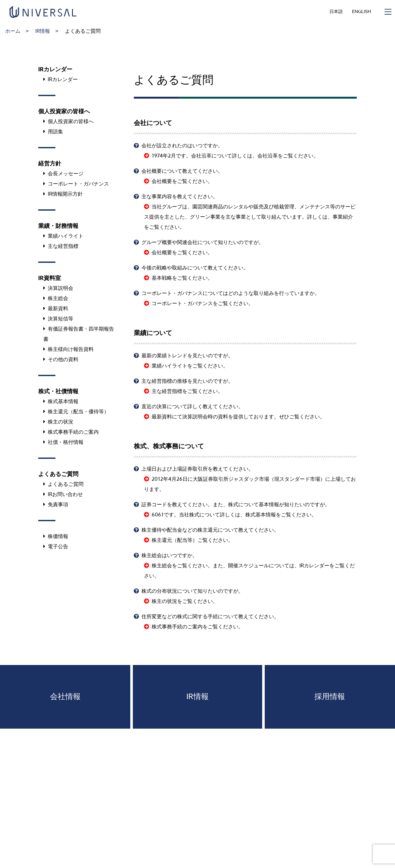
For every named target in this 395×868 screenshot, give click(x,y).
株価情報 (58, 536)
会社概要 (162, 181)
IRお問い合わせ (65, 494)
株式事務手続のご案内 (177, 627)
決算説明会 (61, 288)
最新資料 (162, 417)
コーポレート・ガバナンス (182, 304)
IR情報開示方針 (65, 194)
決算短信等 (61, 319)
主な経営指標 (167, 391)
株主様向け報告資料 (71, 349)
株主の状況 (164, 601)
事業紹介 (343, 217)
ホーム (13, 31)
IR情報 (43, 31)
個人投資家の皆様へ (71, 122)
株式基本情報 (261, 515)
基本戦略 (162, 278)
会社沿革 (268, 156)
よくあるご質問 (66, 484)
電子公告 (58, 547)
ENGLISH (361, 11)
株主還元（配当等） (175, 540)
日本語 (336, 11)
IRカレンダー (314, 566)
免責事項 (58, 505)
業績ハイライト (169, 366)
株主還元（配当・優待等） (78, 412)
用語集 (55, 132)
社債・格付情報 (66, 442)
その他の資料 (63, 360)
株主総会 (162, 566)
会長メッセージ (66, 174)
